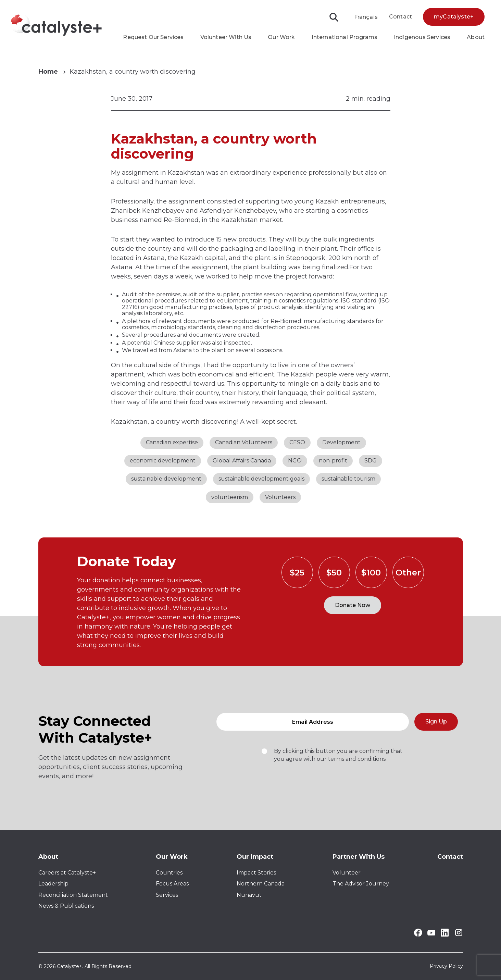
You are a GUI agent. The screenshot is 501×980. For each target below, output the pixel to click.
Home (48, 72)
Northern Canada (261, 884)
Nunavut (249, 895)
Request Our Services (153, 37)
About (476, 37)
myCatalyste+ (454, 17)
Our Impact (255, 857)
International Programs (345, 37)
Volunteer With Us (226, 37)
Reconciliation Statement (73, 895)
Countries (169, 873)
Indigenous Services (422, 37)
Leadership (53, 884)
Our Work (281, 37)
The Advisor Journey (361, 884)
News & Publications (66, 906)
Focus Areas (172, 884)
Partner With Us (359, 857)
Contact (400, 17)
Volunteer (347, 873)
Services (167, 895)
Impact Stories (256, 873)
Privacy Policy (446, 966)
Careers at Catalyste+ (67, 873)
